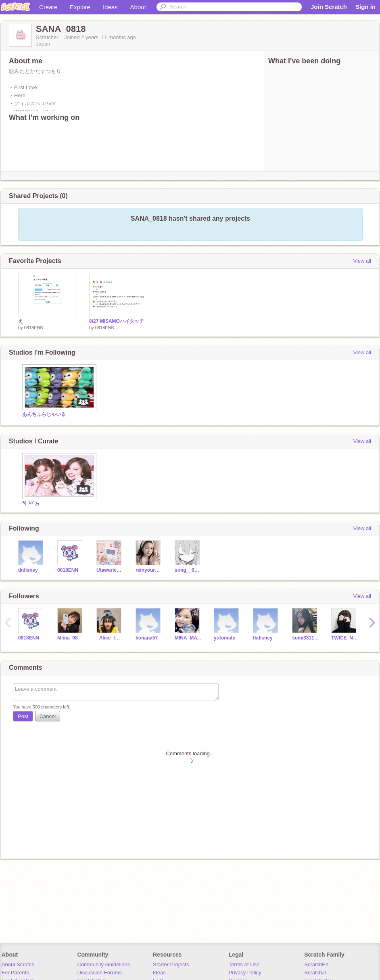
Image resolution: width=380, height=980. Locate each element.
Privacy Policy (245, 973)
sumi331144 (306, 638)
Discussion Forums (99, 973)
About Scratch (18, 964)
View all (362, 261)
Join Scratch (329, 7)
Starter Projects (171, 964)
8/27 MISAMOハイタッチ (117, 321)
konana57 (147, 638)
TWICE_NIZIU (345, 638)
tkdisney (28, 570)
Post (23, 716)
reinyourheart (149, 570)
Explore (80, 7)
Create (48, 7)
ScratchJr (315, 973)
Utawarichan (110, 570)
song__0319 (188, 570)
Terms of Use (244, 964)
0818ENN (34, 328)
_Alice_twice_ (110, 638)
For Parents (15, 973)
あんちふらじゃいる (44, 414)
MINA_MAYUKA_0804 (188, 638)
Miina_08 (68, 638)
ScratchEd (316, 964)
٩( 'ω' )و (31, 503)
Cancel (48, 716)
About (138, 7)
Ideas (110, 7)
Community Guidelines (103, 964)
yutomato (225, 638)
